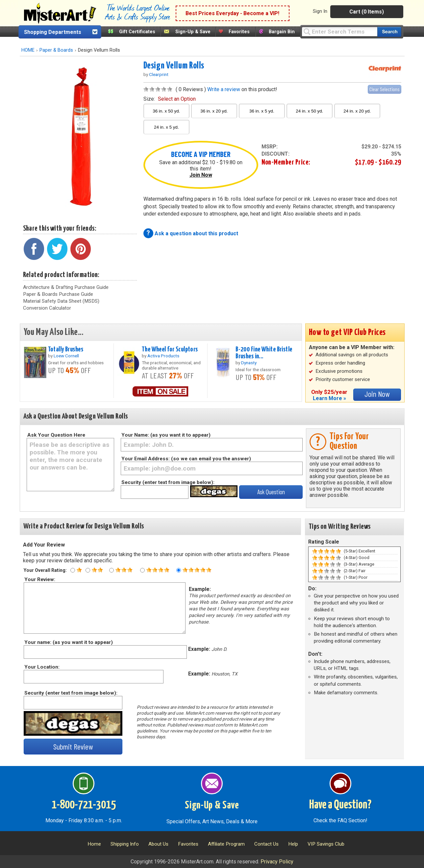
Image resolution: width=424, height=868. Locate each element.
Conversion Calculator (47, 308)
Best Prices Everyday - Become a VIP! (232, 13)
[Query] (339, 31)
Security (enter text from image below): (168, 482)
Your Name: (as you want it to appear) (166, 435)
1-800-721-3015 (84, 805)
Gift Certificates (137, 32)
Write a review (224, 89)
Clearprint (159, 74)
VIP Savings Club (326, 844)
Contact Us (266, 844)
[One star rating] (73, 570)
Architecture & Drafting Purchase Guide (66, 287)
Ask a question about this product (196, 233)
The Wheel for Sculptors (170, 349)
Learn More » (329, 398)
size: (170, 99)
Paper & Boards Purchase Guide (58, 294)
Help (293, 844)
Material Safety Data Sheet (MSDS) (61, 301)
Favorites (239, 32)
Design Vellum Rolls (174, 66)
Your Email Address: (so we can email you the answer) (186, 459)
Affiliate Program (226, 844)
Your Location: (42, 667)
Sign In (320, 11)
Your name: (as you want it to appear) (68, 642)
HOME (28, 50)
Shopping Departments (53, 32)
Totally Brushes (66, 349)
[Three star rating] (112, 570)
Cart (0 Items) (367, 12)
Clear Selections (385, 89)
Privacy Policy (277, 862)
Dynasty (249, 363)
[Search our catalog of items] (389, 32)
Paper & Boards (56, 50)
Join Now (201, 175)
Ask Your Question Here (56, 435)
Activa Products (163, 356)
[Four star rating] (142, 570)
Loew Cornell (66, 356)
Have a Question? (340, 805)
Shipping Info (125, 844)
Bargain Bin (282, 32)
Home (94, 844)
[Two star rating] (88, 570)
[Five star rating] (179, 570)
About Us (158, 844)
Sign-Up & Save (193, 32)
